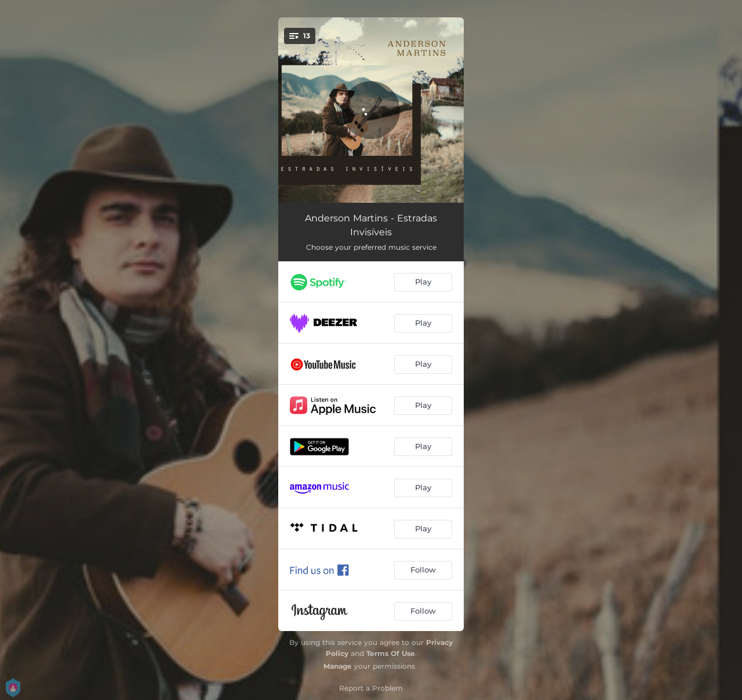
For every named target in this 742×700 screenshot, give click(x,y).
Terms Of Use (391, 653)
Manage (338, 666)
